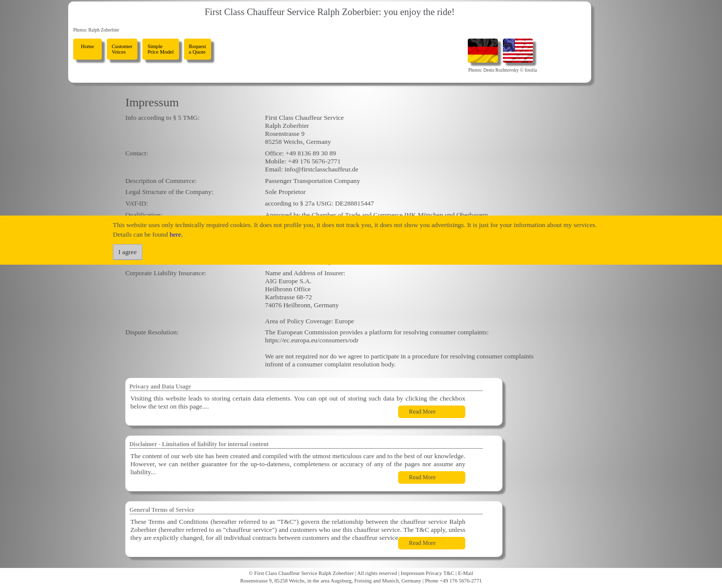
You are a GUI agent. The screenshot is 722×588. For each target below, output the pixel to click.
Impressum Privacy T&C (427, 573)
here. (176, 234)
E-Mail (466, 573)
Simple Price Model (160, 49)
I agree (128, 252)
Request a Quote (198, 49)
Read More (422, 412)
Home (87, 49)
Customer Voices (122, 49)
